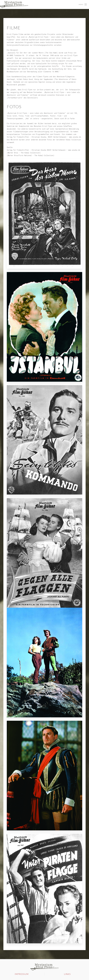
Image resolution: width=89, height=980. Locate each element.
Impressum (22, 973)
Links (67, 973)
